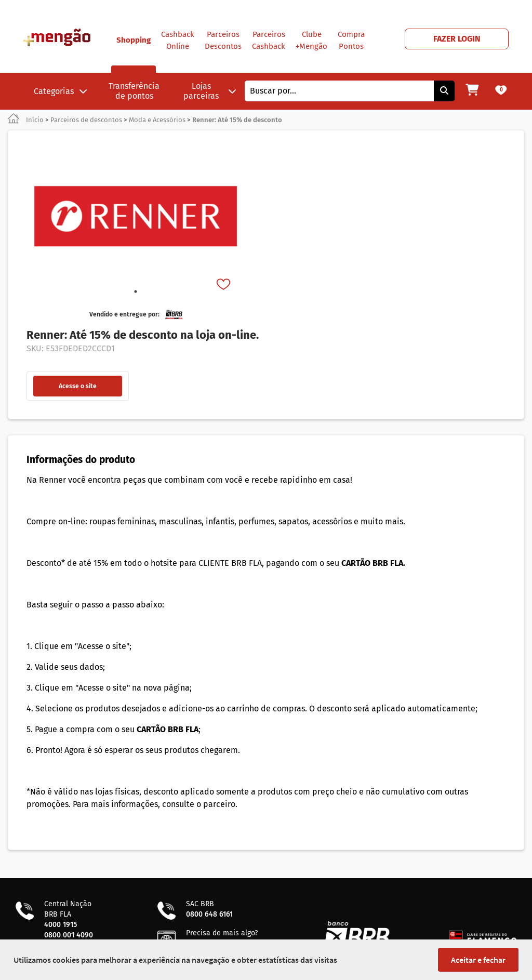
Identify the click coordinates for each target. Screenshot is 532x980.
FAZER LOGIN (457, 39)
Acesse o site (78, 386)
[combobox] (339, 91)
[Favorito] (224, 285)
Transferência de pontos (134, 91)
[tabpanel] (136, 216)
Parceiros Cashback (269, 40)
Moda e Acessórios (157, 120)
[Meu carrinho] (472, 91)
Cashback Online (178, 40)
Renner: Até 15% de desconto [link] (237, 120)
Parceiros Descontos (223, 40)
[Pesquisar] (444, 91)
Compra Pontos (351, 40)
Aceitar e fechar (478, 960)
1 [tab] (136, 292)
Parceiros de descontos (86, 120)
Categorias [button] (61, 91)
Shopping (134, 54)
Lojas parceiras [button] (210, 91)
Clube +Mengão (311, 40)
